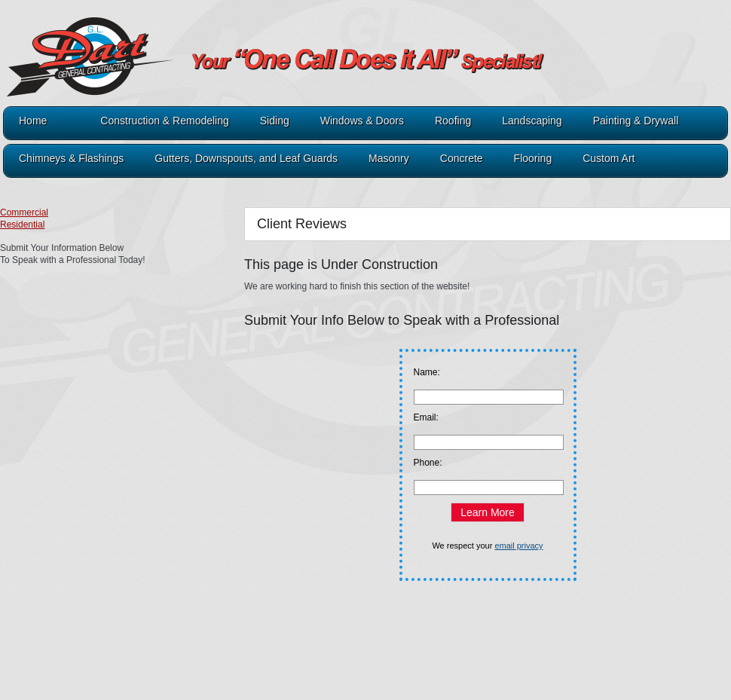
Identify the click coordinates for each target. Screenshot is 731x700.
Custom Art (609, 159)
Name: (427, 372)
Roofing (453, 121)
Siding (275, 121)
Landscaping (532, 121)
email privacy (518, 546)
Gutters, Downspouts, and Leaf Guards (246, 159)
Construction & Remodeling (164, 121)
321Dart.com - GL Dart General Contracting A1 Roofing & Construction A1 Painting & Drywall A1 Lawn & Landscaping (226, 69)
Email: (426, 417)
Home (33, 121)
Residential (22, 225)
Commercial (24, 212)
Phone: (428, 463)
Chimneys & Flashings (71, 159)
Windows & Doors (362, 121)
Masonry (389, 159)
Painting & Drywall (636, 121)
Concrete (462, 159)
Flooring (533, 159)
